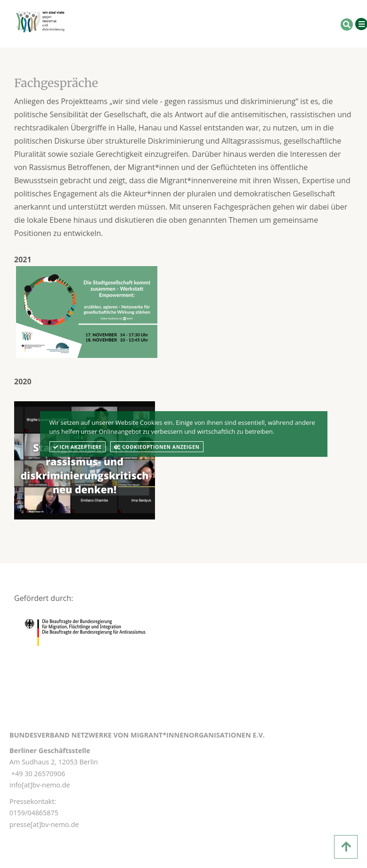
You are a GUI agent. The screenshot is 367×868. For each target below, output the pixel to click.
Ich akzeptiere (78, 447)
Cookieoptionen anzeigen (157, 447)
